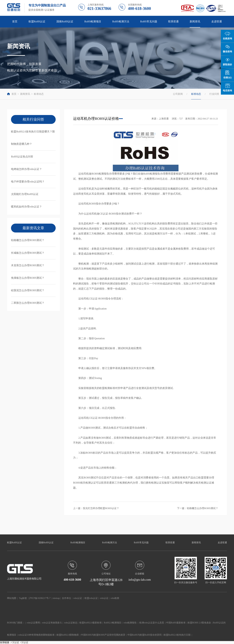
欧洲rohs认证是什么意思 (152, 623)
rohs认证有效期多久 (52, 623)
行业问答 (214, 94)
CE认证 (15, 642)
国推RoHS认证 (65, 21)
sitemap (56, 598)
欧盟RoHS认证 (37, 21)
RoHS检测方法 (121, 21)
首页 (15, 21)
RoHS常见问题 (149, 21)
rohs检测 (115, 598)
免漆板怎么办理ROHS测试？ (28, 278)
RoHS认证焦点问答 (22, 157)
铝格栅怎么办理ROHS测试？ (28, 240)
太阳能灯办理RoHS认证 (25, 194)
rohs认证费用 (33, 623)
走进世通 (217, 21)
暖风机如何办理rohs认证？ (26, 207)
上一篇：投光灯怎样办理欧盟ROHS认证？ (96, 508)
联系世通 (173, 21)
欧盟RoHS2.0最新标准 (91, 623)
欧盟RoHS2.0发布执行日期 (177, 635)
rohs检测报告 (130, 623)
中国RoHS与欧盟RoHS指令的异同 (145, 635)
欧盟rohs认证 (91, 598)
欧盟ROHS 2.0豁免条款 (199, 623)
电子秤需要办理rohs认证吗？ (28, 182)
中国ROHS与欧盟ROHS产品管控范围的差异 (103, 635)
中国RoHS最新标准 (176, 623)
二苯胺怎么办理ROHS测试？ (28, 303)
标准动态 (39, 94)
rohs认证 (78, 598)
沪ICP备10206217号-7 (40, 598)
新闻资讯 (195, 21)
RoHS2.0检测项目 (113, 623)
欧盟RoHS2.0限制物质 (68, 635)
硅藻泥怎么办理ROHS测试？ (28, 290)
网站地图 (12, 598)
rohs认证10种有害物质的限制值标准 (36, 635)
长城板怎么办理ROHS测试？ (28, 253)
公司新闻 (178, 94)
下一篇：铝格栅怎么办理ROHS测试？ (198, 508)
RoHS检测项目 (93, 21)
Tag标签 (23, 598)
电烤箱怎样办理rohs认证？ (26, 169)
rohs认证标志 (71, 623)
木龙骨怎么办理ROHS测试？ (28, 265)
